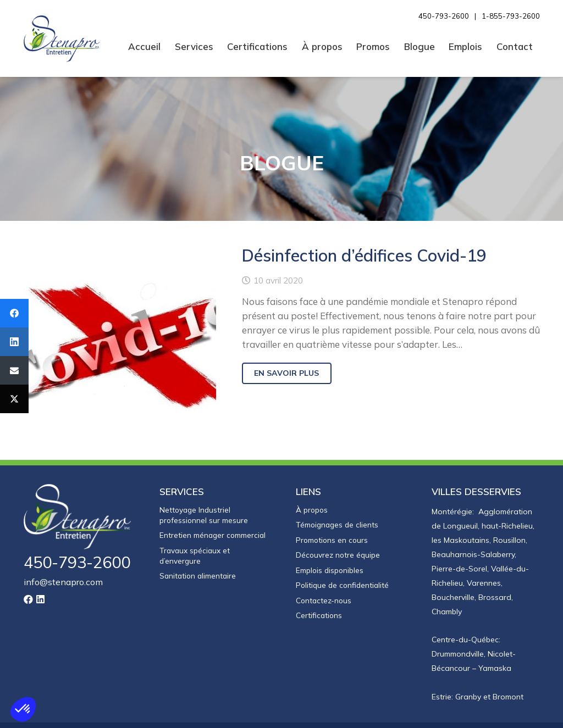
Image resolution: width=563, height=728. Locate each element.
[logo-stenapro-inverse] (78, 517)
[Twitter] (14, 399)
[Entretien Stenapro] (62, 39)
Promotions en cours (332, 540)
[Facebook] (14, 313)
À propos (312, 510)
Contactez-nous (324, 600)
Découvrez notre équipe (338, 555)
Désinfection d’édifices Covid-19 (364, 255)
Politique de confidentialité (342, 585)
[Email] (14, 370)
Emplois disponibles (330, 570)
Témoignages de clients (337, 524)
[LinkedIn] (40, 599)
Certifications (319, 615)
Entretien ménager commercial (212, 535)
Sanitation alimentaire (198, 576)
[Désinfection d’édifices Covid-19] (120, 340)
